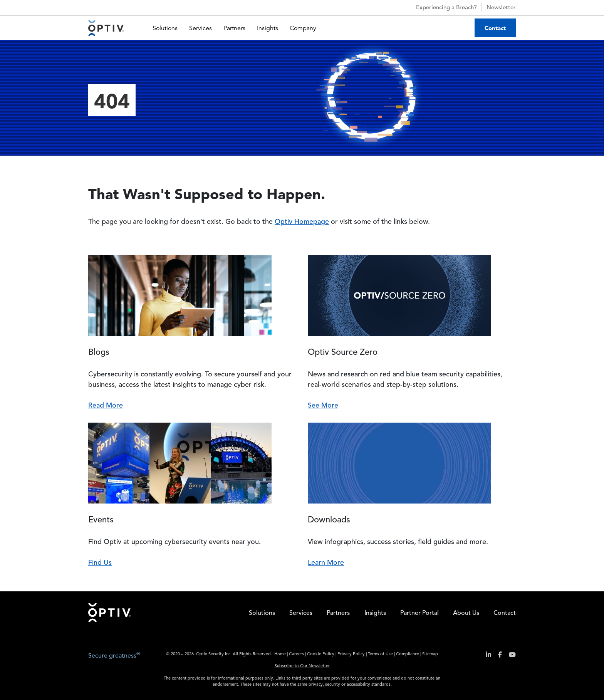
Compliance (408, 654)
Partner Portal (419, 613)
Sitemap (430, 654)
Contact (495, 28)
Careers (296, 654)
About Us (466, 613)
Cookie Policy (321, 654)
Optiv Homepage (302, 222)
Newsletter (501, 8)
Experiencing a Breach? (440, 8)
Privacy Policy (351, 654)
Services (200, 28)
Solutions (165, 28)
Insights (268, 28)
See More (323, 406)
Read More (106, 406)
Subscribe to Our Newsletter (302, 666)
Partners (234, 28)
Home (109, 613)
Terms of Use (380, 654)
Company (303, 28)
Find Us (100, 563)
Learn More (326, 563)
